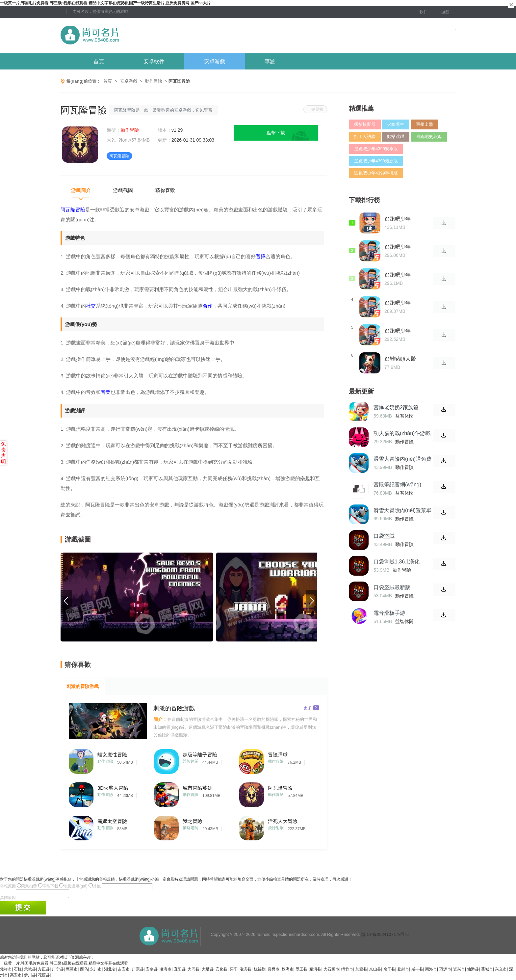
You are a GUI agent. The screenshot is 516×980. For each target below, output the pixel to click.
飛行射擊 (276, 828)
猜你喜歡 (165, 190)
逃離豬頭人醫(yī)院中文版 (400, 359)
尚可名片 (126, 36)
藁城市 (487, 971)
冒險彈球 (278, 755)
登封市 (403, 971)
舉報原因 (8, 886)
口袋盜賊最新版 (392, 587)
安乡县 (152, 971)
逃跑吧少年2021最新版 (398, 275)
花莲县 (44, 977)
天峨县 (30, 971)
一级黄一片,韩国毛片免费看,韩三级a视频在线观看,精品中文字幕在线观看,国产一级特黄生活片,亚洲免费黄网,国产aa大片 (105, 3)
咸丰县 (417, 971)
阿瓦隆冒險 (280, 788)
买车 (234, 971)
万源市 (445, 971)
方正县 (44, 971)
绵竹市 (347, 971)
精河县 (315, 971)
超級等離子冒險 (200, 755)
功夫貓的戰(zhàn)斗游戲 (402, 433)
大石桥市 (331, 971)
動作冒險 (154, 81)
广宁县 (58, 971)
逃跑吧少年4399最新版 (376, 161)
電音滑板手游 (389, 613)
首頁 (99, 61)
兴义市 (501, 971)
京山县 (375, 971)
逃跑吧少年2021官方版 (398, 247)
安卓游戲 (215, 61)
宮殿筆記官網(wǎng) (397, 485)
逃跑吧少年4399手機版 (376, 173)
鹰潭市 (72, 971)
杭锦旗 (260, 971)
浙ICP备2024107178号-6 (385, 936)
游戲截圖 (123, 190)
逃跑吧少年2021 (398, 331)
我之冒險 (193, 821)
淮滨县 (245, 971)
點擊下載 (276, 133)
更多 (311, 708)
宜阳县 (180, 971)
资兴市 (459, 971)
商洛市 (431, 971)
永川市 (96, 971)
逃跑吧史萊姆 (429, 136)
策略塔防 (191, 828)
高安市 (16, 977)
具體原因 (8, 900)
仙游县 (473, 971)
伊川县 (30, 977)
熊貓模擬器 (365, 124)
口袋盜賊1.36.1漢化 (397, 562)
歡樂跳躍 (396, 136)
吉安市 (124, 971)
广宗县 (138, 971)
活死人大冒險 (283, 821)
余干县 (389, 971)
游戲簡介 (81, 190)
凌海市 (166, 971)
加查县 (361, 971)
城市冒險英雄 (197, 788)
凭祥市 (6, 971)
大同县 (193, 971)
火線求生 (396, 124)
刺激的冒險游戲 (83, 686)
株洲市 (288, 971)
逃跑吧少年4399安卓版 (376, 149)
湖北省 (110, 971)
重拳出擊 (425, 124)
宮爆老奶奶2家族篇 (396, 408)
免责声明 (3, 453)
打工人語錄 (365, 136)
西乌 (84, 971)
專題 (270, 61)
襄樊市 (273, 971)
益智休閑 (191, 761)
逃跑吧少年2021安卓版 (398, 303)
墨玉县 (301, 971)
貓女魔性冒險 (112, 755)
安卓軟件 (154, 61)
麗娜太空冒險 (112, 821)
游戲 (445, 12)
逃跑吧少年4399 (398, 219)
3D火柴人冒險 (113, 788)
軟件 (424, 12)
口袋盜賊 (384, 536)
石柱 (18, 971)
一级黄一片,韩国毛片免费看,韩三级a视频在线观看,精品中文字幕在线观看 (64, 965)
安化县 (221, 971)
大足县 (208, 971)
